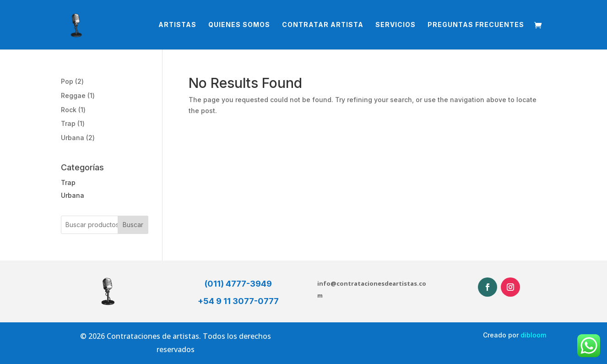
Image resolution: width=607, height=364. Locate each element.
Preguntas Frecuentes (476, 25)
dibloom (533, 335)
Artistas (177, 25)
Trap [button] (68, 182)
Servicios (396, 25)
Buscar (133, 225)
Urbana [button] (73, 195)
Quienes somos (239, 25)
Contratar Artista (323, 25)
